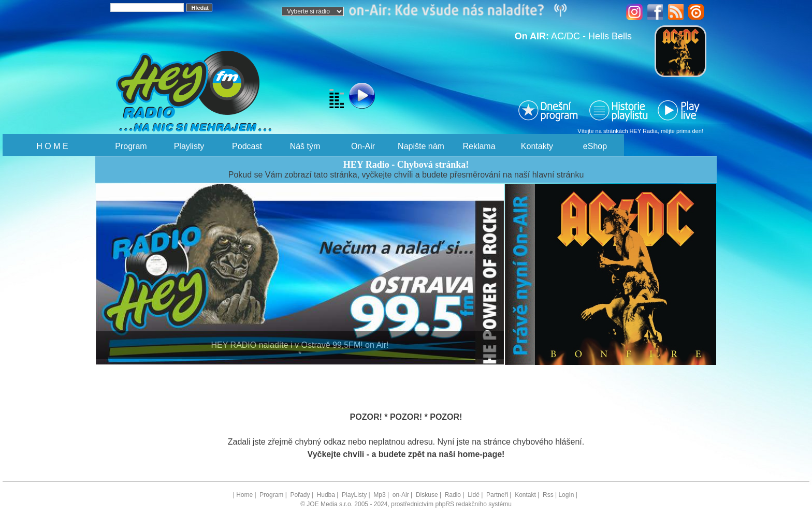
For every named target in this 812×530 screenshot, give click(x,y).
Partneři (497, 495)
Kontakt (525, 495)
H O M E (52, 146)
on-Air (401, 495)
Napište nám (421, 146)
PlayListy (354, 495)
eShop (595, 146)
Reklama (479, 146)
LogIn (566, 495)
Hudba (326, 495)
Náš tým (305, 146)
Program (131, 146)
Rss (548, 495)
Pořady (300, 495)
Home (244, 495)
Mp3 (379, 495)
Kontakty (537, 146)
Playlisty (189, 146)
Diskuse (427, 495)
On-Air (363, 146)
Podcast (247, 146)
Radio (453, 495)
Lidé (474, 495)
